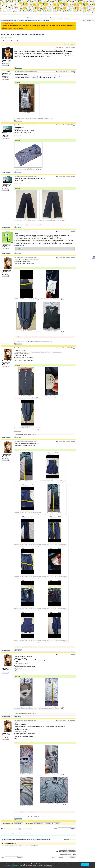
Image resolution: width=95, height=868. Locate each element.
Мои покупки (31, 18)
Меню (91, 13)
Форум (8, 21)
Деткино (3, 21)
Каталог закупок (43, 18)
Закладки (66, 18)
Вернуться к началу (6, 68)
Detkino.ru (4, 1)
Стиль (91, 1)
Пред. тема (66, 44)
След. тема (72, 44)
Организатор (7, 63)
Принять (85, 865)
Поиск (85, 13)
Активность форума (55, 18)
